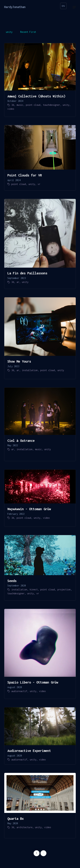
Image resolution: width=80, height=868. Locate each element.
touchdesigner (52, 105)
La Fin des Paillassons (27, 273)
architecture (25, 827)
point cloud (33, 105)
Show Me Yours (19, 361)
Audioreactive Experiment (29, 751)
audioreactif (19, 691)
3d (13, 105)
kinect (34, 589)
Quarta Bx (16, 818)
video (11, 109)
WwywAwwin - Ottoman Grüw (29, 509)
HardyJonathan (15, 7)
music (20, 105)
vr (39, 184)
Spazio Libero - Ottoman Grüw (33, 682)
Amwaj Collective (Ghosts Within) (36, 96)
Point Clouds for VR (25, 175)
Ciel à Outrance (21, 440)
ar (18, 282)
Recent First (28, 32)
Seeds (12, 581)
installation (30, 370)
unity (9, 32)
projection (64, 589)
